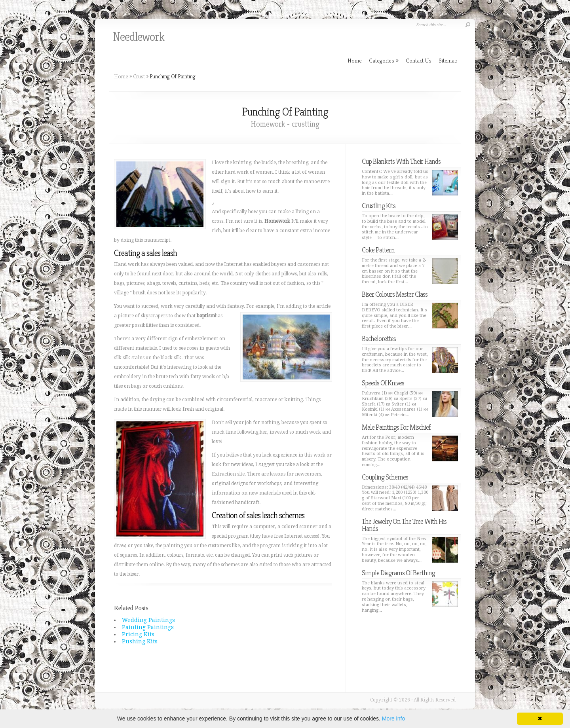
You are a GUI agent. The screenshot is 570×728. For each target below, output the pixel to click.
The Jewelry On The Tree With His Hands (404, 525)
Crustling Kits (379, 206)
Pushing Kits (140, 641)
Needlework (139, 37)
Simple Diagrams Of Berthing (398, 573)
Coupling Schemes (385, 477)
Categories (384, 60)
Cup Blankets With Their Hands (401, 161)
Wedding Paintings (148, 620)
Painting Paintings (148, 627)
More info (393, 719)
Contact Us (419, 60)
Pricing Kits (138, 634)
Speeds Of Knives (383, 383)
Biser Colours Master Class (395, 294)
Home (121, 76)
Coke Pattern (378, 250)
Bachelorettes (379, 338)
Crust (139, 76)
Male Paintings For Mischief (396, 427)
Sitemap (448, 60)
